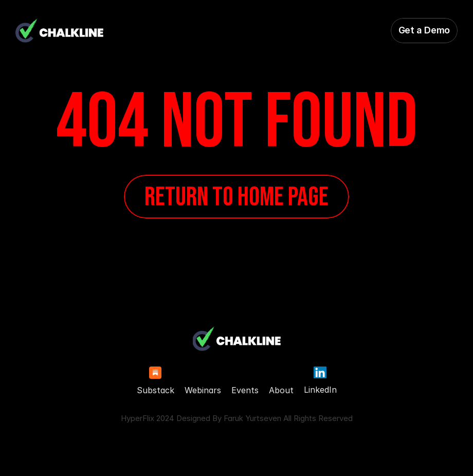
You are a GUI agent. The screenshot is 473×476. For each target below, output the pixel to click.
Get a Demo (424, 30)
